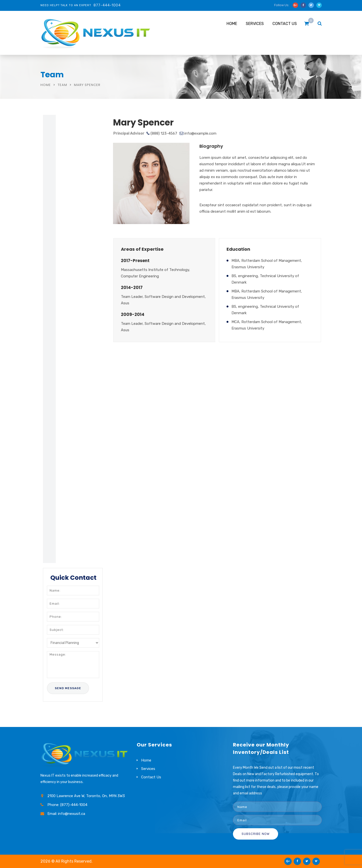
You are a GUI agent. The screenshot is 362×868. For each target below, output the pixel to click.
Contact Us (285, 24)
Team (62, 85)
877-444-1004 (107, 5)
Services (255, 24)
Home (232, 24)
